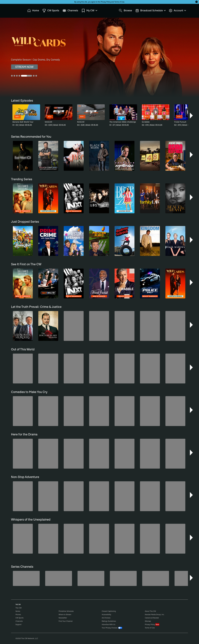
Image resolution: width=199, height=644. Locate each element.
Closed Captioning (109, 611)
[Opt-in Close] (197, 2)
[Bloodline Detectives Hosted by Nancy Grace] (91, 578)
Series (18, 611)
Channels (19, 621)
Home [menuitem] (33, 11)
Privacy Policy (106, 2)
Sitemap (148, 621)
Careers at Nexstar (152, 618)
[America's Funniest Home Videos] (26, 578)
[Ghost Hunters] (156, 578)
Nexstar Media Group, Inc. (155, 614)
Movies (18, 614)
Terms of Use (119, 2)
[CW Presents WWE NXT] (123, 578)
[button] (192, 116)
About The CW (150, 611)
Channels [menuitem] (70, 11)
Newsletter (63, 618)
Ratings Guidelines (109, 621)
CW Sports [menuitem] (51, 11)
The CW (17, 10)
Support (18, 624)
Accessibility (106, 614)
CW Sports (19, 618)
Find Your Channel (66, 621)
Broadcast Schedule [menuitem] (150, 11)
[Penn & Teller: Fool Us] (59, 578)
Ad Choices (106, 618)
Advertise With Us (108, 624)
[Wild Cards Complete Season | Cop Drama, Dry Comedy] (99, 58)
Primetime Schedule (66, 611)
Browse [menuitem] (125, 11)
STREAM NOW (24, 67)
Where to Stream (65, 614)
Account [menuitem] (177, 11)
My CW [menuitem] (89, 11)
